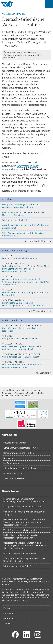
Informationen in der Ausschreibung (21, 168)
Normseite (8, 458)
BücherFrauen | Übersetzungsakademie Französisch (26, 328)
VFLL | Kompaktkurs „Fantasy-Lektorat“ (26, 356)
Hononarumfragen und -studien (19, 453)
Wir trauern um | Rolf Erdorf (16, 220)
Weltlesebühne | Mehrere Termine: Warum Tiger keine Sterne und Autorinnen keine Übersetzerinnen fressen (26, 267)
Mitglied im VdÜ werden (15, 443)
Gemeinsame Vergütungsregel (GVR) (20, 448)
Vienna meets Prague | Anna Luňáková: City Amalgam (24, 513)
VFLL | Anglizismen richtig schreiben (26, 337)
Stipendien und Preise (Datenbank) (20, 468)
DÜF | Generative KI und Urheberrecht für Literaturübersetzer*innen (26, 365)
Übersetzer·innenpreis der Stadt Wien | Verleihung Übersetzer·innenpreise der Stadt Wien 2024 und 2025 (26, 281)
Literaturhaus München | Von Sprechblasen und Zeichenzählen (26, 292)
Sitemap (7, 623)
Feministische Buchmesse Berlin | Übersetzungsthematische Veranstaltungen (26, 303)
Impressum (9, 613)
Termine (34, 390)
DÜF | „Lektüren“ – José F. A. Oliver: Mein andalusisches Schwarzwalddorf (26, 346)
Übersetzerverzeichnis (14, 473)
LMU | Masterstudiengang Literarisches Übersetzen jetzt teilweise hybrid (21, 206)
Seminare (7, 393)
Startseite (21, 390)
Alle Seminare (44, 373)
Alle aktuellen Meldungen (38, 241)
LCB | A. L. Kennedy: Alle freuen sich (26, 257)
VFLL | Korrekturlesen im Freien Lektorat (22, 507)
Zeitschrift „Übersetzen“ (15, 478)
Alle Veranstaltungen (41, 311)
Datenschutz (9, 618)
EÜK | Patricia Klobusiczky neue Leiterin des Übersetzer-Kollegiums (23, 214)
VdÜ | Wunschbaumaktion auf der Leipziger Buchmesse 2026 (23, 234)
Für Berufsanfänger (13, 463)
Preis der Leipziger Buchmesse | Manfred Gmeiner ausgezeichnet (26, 227)
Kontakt (7, 608)
